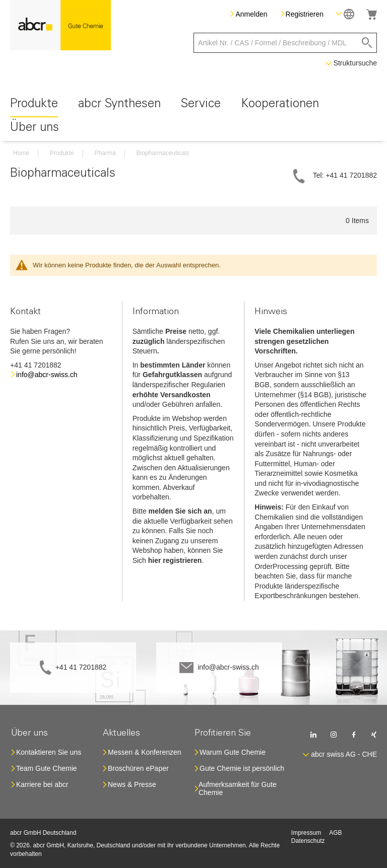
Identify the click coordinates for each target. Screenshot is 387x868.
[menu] (193, 117)
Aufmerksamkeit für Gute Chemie (238, 788)
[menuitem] (34, 105)
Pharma (105, 153)
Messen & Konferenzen (145, 752)
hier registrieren (175, 560)
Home (21, 153)
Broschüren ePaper (138, 768)
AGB (335, 833)
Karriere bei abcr (42, 784)
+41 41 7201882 (81, 667)
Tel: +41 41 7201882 (345, 175)
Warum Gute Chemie (233, 752)
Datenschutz (308, 841)
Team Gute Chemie (47, 768)
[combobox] (285, 43)
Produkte (62, 153)
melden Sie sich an (180, 511)
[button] (345, 14)
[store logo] (60, 25)
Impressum (306, 833)
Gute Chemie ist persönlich (242, 768)
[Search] (367, 43)
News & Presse (132, 784)
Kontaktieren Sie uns (49, 752)
